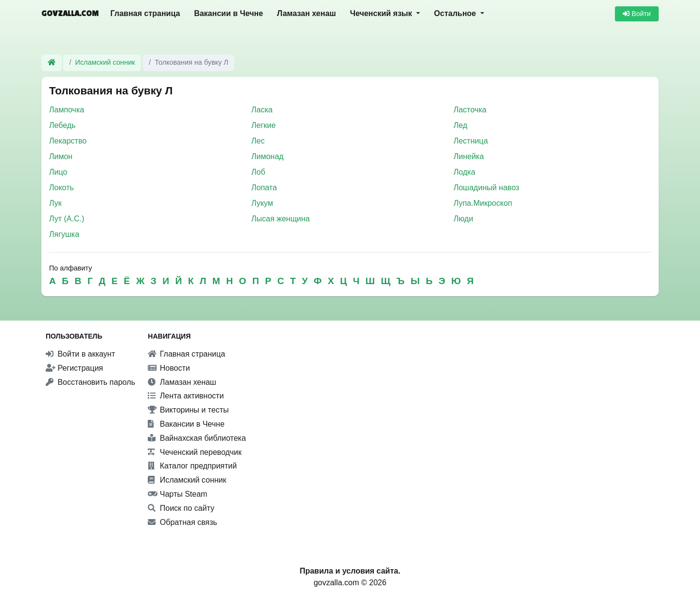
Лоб (258, 172)
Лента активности (186, 396)
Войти (637, 14)
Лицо (58, 172)
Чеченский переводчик (195, 452)
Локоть (61, 188)
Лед (460, 125)
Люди (463, 219)
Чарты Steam (177, 494)
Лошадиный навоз (486, 188)
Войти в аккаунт (80, 354)
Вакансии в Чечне (228, 13)
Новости (169, 368)
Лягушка (64, 234)
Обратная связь (182, 522)
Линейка (469, 156)
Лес (258, 141)
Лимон (61, 156)
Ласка (262, 110)
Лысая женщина (280, 219)
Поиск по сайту (181, 508)
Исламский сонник (105, 62)
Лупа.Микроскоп (483, 203)
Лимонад (267, 156)
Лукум (262, 203)
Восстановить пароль (90, 382)
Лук (55, 203)
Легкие (263, 125)
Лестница (471, 141)
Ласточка (470, 110)
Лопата (264, 188)
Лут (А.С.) (67, 219)
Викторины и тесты (188, 410)
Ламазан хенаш (306, 13)
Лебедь (62, 125)
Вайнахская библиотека (197, 438)
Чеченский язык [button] (382, 13)
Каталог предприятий (192, 466)
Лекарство (68, 141)
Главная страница (145, 13)
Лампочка (67, 110)
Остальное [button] (456, 13)
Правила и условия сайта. (350, 571)
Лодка (464, 172)
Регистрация (74, 368)
